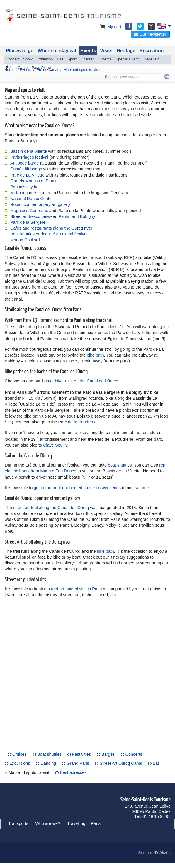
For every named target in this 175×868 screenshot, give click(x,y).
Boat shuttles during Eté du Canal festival (49, 234)
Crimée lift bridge (26, 169)
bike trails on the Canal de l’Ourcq (86, 381)
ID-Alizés (162, 853)
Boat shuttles (49, 754)
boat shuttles (120, 465)
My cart (110, 27)
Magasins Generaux (29, 211)
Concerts (134, 754)
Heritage (126, 51)
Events (88, 51)
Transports (18, 823)
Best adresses (73, 772)
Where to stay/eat (57, 51)
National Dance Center (32, 199)
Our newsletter (150, 34)
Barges (108, 754)
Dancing (48, 763)
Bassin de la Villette (29, 151)
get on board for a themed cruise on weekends (77, 488)
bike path (95, 355)
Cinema (105, 59)
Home (9, 70)
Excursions (20, 763)
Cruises (19, 754)
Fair (60, 59)
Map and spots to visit (29, 772)
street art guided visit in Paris (75, 589)
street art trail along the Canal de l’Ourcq (51, 508)
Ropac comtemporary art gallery (40, 204)
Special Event (127, 59)
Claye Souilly (55, 445)
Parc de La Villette (27, 175)
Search (111, 77)
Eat (156, 763)
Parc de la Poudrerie (77, 422)
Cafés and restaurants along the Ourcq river (51, 228)
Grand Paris (78, 763)
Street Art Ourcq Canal (121, 763)
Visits (106, 51)
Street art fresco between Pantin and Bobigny (53, 216)
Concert (12, 59)
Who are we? (48, 823)
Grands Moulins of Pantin (34, 181)
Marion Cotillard (25, 240)
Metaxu (17, 193)
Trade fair (151, 59)
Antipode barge (25, 163)
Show (28, 59)
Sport (72, 59)
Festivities (81, 754)
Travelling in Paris (84, 823)
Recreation (152, 51)
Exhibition (45, 59)
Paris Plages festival (29, 157)
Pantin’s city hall (25, 187)
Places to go (20, 51)
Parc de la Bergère (28, 222)
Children (88, 59)
